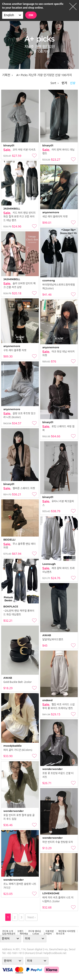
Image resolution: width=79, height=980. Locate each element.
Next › (31, 917)
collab (36, 934)
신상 (73, 83)
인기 (64, 83)
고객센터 (48, 934)
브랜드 (21, 931)
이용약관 (50, 931)
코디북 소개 (8, 931)
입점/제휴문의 (9, 934)
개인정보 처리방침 (67, 931)
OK (31, 15)
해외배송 (24, 934)
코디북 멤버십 (35, 931)
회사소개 (60, 934)
